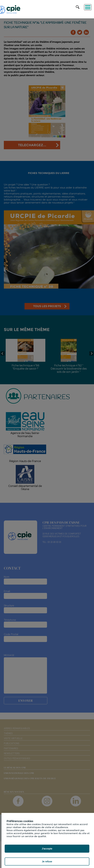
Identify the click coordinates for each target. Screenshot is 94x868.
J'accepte (47, 849)
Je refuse (47, 861)
